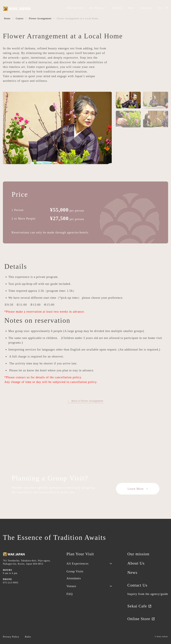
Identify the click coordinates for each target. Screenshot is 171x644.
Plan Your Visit (75, 8)
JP (167, 8)
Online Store (141, 619)
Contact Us (146, 8)
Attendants (74, 578)
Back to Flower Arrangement (85, 401)
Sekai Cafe (139, 606)
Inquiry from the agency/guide (148, 594)
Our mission (138, 554)
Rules (28, 637)
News (131, 8)
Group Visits (75, 571)
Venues (71, 586)
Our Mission (98, 8)
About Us (117, 8)
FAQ (70, 594)
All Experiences (78, 564)
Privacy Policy (11, 637)
